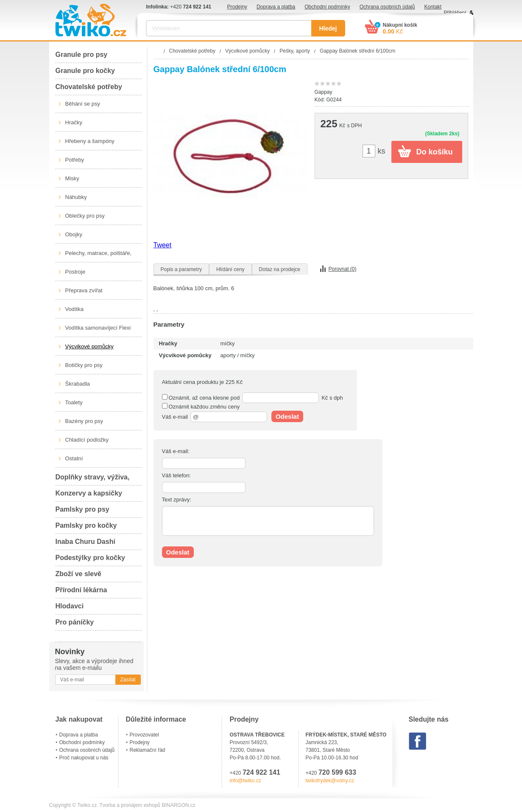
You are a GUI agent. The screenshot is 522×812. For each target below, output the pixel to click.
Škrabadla (78, 384)
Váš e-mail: (176, 451)
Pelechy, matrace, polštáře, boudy (99, 256)
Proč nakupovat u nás (84, 758)
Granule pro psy (82, 55)
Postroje (75, 272)
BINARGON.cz (178, 805)
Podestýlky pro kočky (91, 558)
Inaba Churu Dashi (85, 542)
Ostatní (74, 458)
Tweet (163, 245)
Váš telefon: (177, 475)
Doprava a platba (276, 7)
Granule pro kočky (85, 71)
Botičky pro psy (84, 365)
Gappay (324, 92)
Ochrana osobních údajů (387, 7)
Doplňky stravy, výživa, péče (93, 480)
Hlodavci (70, 606)
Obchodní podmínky (327, 7)
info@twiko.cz (246, 781)
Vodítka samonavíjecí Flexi (98, 328)
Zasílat (128, 680)
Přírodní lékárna (81, 590)
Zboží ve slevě (79, 574)
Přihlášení (455, 13)
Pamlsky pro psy (82, 509)
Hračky (74, 122)
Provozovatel (144, 735)
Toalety (74, 402)
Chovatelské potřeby (89, 87)
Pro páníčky (75, 622)
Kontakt (433, 7)
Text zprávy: (177, 500)
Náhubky (76, 197)
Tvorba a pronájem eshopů (130, 805)
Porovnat (343, 269)
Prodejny (237, 7)
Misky (72, 178)
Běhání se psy (83, 104)
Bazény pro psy (84, 421)
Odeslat (287, 416)
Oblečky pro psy (85, 216)
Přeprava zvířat (84, 290)
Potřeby (75, 160)
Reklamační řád (148, 750)
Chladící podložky (87, 440)
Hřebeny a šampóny (90, 141)
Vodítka (74, 309)
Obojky (74, 234)
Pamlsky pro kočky (86, 525)
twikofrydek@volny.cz (330, 781)
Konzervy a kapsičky (89, 493)
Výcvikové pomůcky (89, 346)
